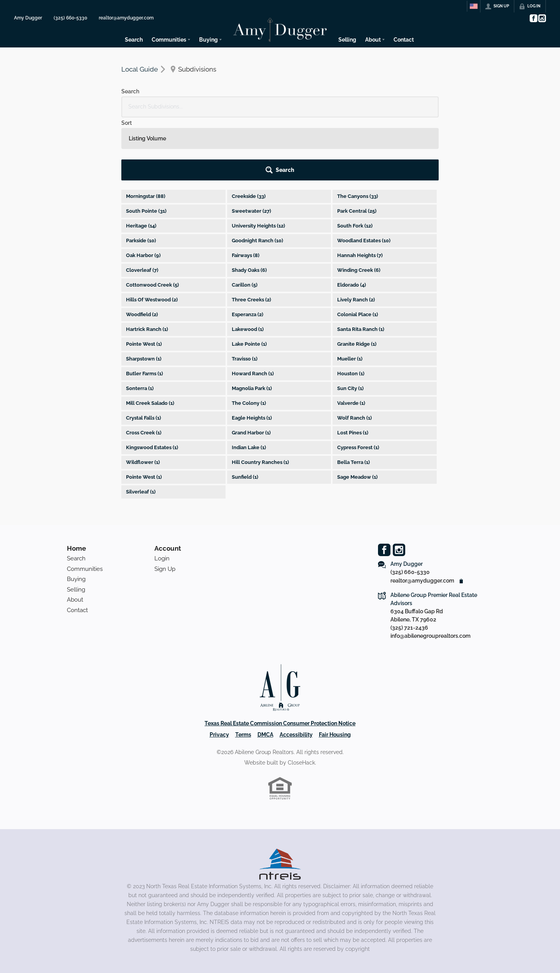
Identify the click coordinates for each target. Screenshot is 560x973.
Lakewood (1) (248, 266)
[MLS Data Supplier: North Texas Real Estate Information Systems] (280, 801)
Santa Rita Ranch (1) (361, 266)
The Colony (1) (249, 340)
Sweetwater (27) (251, 148)
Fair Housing (335, 672)
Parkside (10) (141, 178)
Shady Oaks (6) (249, 207)
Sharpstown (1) (144, 296)
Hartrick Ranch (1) (147, 266)
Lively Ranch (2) (356, 237)
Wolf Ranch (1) (354, 355)
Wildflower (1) (143, 399)
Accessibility (296, 672)
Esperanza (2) (248, 251)
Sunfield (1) (245, 414)
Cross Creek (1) (144, 370)
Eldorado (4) (352, 222)
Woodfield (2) (142, 251)
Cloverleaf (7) (142, 207)
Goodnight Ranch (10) (257, 178)
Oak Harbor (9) (143, 192)
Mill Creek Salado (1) (150, 340)
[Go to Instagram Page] (542, 18)
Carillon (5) (245, 222)
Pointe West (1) (144, 281)
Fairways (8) (246, 192)
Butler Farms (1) (144, 311)
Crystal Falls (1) (143, 355)
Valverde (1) (351, 340)
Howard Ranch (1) (253, 311)
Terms (243, 672)
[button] (416, 107)
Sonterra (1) (140, 325)
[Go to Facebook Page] (533, 18)
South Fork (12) (355, 163)
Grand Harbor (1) (251, 370)
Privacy (219, 672)
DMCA (265, 672)
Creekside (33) (249, 133)
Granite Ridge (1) (357, 281)
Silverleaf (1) (141, 429)
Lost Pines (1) (353, 370)
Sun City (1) (350, 325)
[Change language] (474, 6)
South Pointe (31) (146, 148)
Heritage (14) (141, 163)
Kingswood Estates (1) (152, 384)
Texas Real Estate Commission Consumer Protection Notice (280, 660)
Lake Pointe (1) (249, 281)
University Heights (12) (258, 163)
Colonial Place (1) (358, 251)
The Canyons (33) (358, 133)
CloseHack (301, 700)
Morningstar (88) (146, 133)
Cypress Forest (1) (358, 384)
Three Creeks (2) (251, 237)
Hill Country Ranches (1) (260, 399)
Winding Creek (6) (359, 207)
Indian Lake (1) (249, 384)
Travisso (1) (245, 296)
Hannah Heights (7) (360, 192)
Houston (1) (351, 311)
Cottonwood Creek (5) (152, 222)
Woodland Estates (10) (364, 178)
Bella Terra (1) (353, 399)
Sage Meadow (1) (357, 414)
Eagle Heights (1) (252, 355)
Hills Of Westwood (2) (152, 237)
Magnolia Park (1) (252, 325)
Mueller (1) (350, 296)
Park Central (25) (357, 148)
